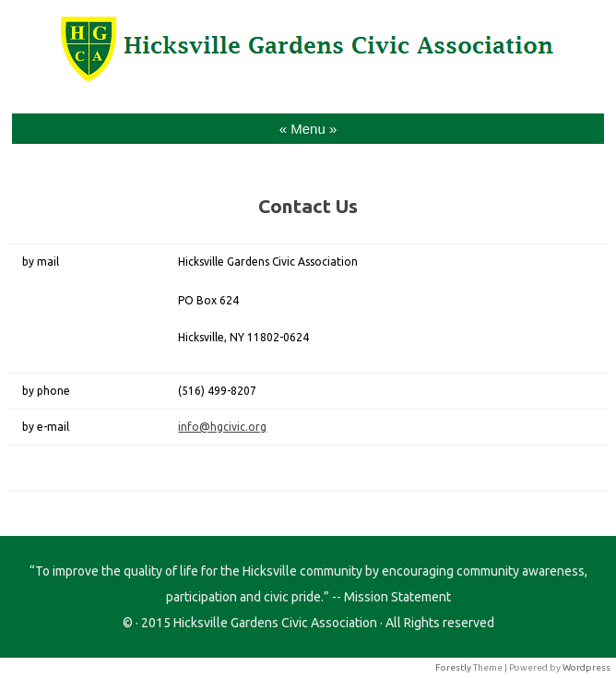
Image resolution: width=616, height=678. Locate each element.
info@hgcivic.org (222, 427)
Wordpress (586, 667)
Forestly (453, 667)
